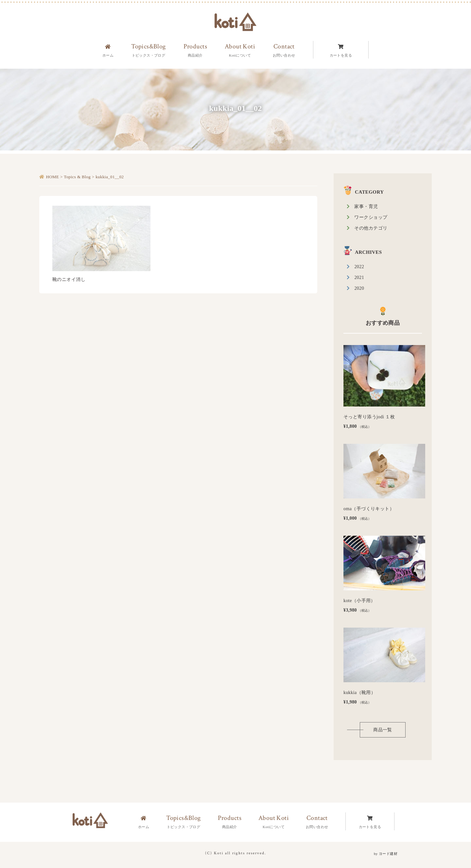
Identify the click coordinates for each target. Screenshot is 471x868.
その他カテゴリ (371, 228)
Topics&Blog (183, 822)
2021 (359, 278)
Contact (317, 822)
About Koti (274, 822)
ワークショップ (371, 217)
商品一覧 (383, 730)
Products (230, 822)
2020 (359, 288)
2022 (359, 267)
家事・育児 (366, 207)
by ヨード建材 (386, 854)
